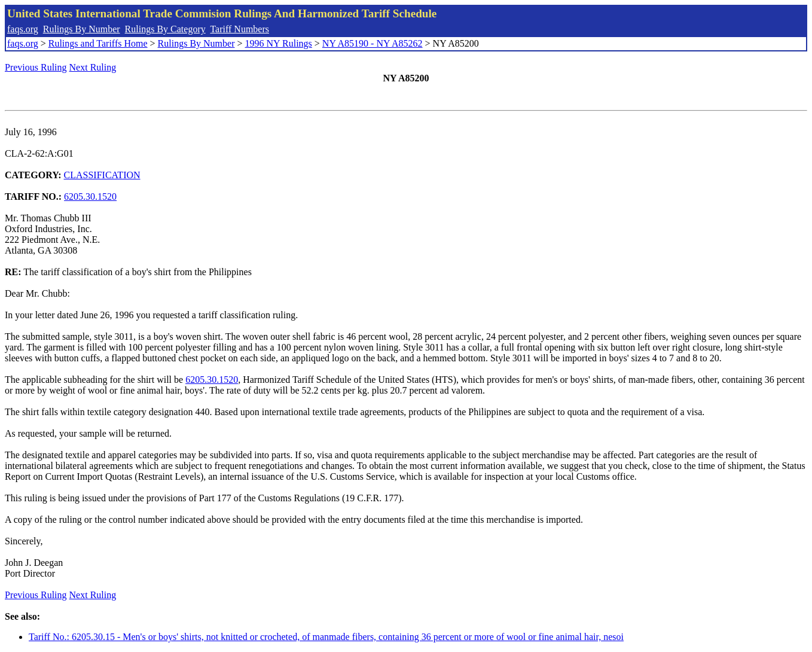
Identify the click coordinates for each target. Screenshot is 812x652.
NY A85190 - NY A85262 (373, 43)
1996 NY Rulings (279, 43)
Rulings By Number (82, 29)
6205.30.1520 (90, 196)
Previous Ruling (36, 67)
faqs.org (23, 29)
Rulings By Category (165, 29)
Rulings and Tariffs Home (98, 43)
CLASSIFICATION (102, 175)
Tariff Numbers (239, 29)
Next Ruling (93, 67)
